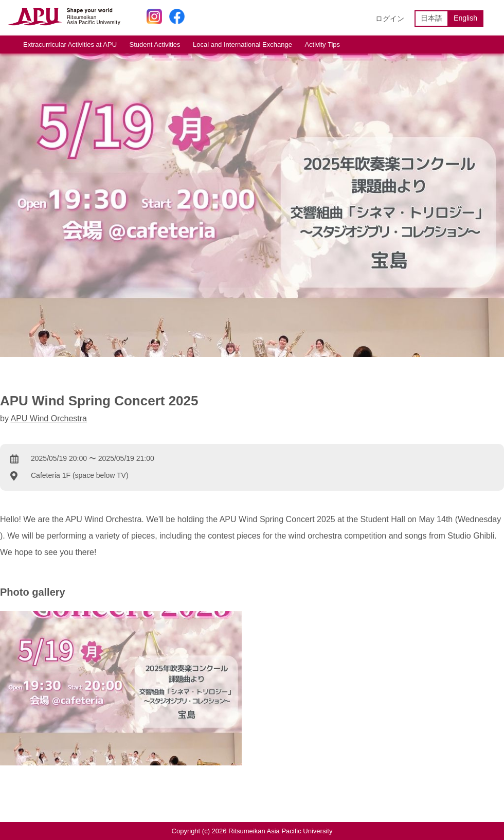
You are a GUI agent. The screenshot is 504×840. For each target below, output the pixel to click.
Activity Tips (322, 44)
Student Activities (155, 44)
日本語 (431, 18)
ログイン (390, 19)
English (465, 18)
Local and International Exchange (242, 44)
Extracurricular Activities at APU (70, 44)
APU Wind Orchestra (48, 418)
